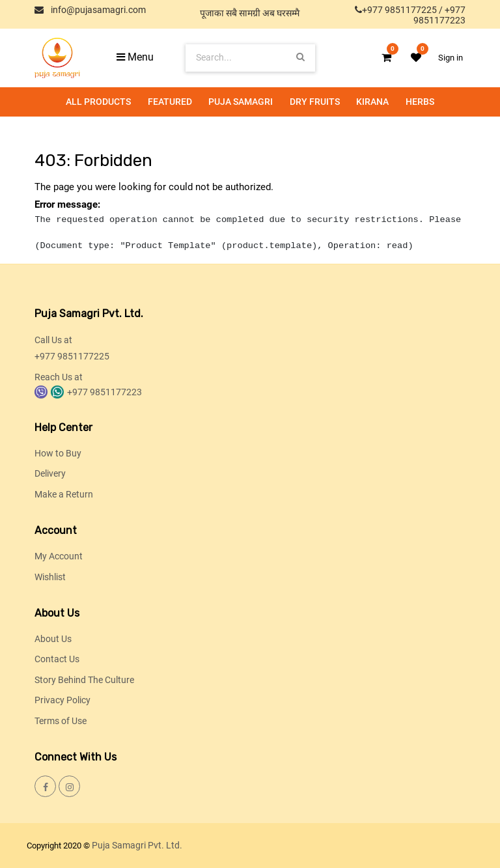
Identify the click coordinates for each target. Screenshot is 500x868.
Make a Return (64, 494)
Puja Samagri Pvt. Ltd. (137, 845)
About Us (53, 639)
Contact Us (57, 659)
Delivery (50, 473)
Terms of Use (61, 721)
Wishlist (50, 577)
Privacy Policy (62, 700)
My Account (59, 556)
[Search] (300, 58)
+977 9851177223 (439, 15)
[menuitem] (98, 102)
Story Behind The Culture (84, 680)
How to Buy (58, 453)
